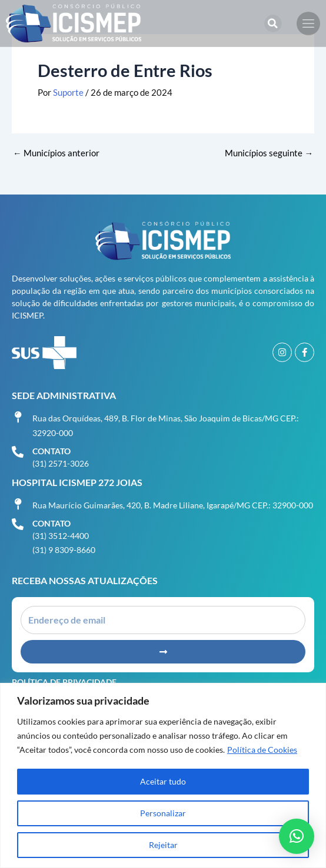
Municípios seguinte (269, 154)
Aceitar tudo (163, 781)
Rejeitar (163, 845)
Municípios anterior (56, 154)
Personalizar (163, 813)
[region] (163, 775)
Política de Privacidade (64, 682)
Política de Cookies (262, 750)
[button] (273, 24)
